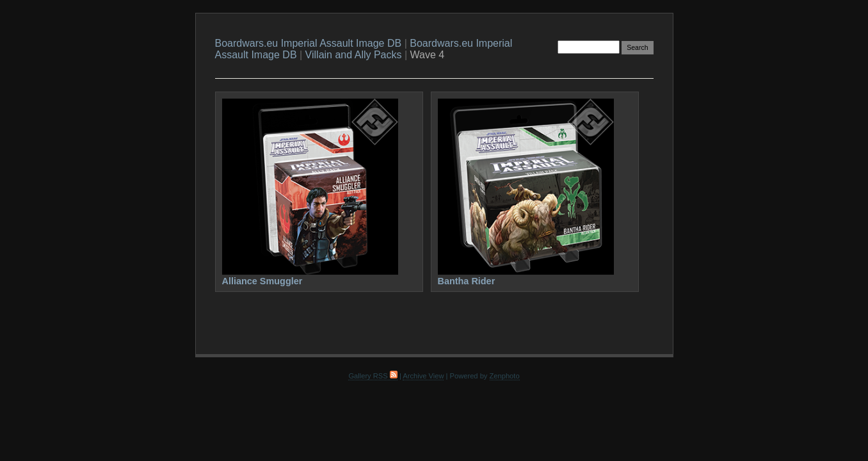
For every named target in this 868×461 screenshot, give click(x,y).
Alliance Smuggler (262, 281)
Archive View (423, 376)
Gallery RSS (373, 376)
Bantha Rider (467, 281)
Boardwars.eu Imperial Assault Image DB (309, 43)
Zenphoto (505, 376)
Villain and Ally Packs (354, 55)
